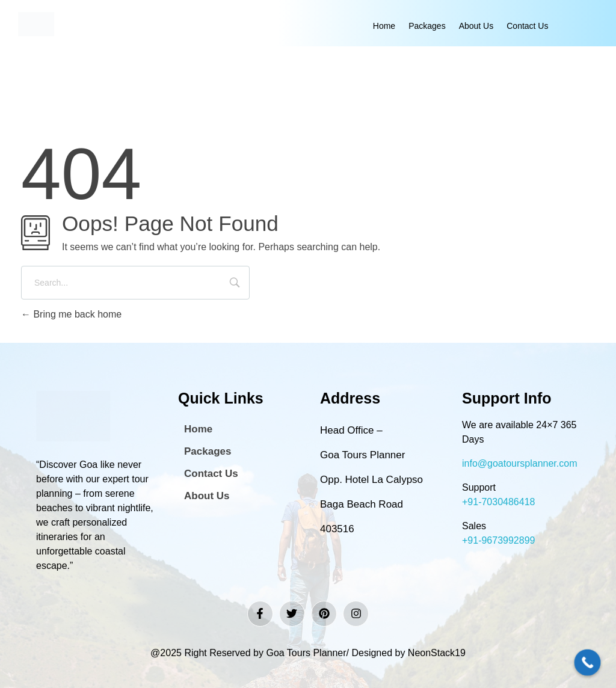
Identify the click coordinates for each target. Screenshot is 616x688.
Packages (427, 26)
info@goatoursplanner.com (519, 463)
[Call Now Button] (588, 663)
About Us (476, 26)
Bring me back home (71, 314)
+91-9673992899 (498, 540)
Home (384, 26)
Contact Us (527, 26)
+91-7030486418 (498, 502)
